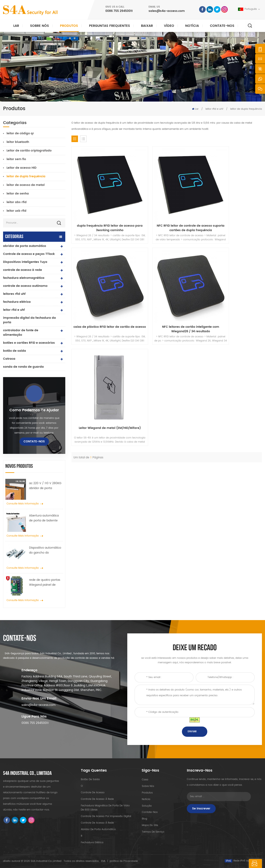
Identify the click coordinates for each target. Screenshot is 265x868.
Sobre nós (39, 26)
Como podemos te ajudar (34, 410)
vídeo (169, 26)
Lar (16, 26)
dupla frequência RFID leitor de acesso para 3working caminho (94, 196)
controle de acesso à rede (23, 270)
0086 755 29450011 (119, 11)
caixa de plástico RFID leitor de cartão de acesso (191, 196)
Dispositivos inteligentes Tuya (25, 262)
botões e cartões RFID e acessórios (29, 343)
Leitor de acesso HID (21, 168)
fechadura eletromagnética (24, 278)
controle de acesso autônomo (25, 286)
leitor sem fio (16, 159)
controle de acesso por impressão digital (106, 816)
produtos (147, 793)
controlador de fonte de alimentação (21, 333)
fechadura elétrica (17, 302)
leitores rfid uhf (14, 294)
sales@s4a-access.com (167, 11)
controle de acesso (93, 793)
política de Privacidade (124, 861)
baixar (147, 26)
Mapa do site (150, 825)
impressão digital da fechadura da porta (29, 320)
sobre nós (148, 786)
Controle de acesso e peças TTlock (29, 254)
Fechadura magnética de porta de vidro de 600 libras (105, 808)
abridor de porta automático (25, 246)
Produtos (69, 26)
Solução (147, 806)
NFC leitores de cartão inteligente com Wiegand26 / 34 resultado (240, 196)
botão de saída (15, 351)
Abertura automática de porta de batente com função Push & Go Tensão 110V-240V (45, 518)
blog (144, 819)
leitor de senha (18, 194)
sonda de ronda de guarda (23, 367)
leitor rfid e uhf (214, 109)
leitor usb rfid (16, 211)
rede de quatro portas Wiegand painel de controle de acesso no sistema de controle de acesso (45, 582)
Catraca (9, 359)
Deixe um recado (242, 863)
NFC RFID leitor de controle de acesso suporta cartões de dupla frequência (142, 196)
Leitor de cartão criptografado (29, 151)
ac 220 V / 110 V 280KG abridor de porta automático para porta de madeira (45, 486)
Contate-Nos (222, 26)
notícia (192, 26)
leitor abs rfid (17, 202)
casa (145, 779)
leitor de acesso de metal (26, 185)
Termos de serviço (153, 832)
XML (103, 861)
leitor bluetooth (18, 142)
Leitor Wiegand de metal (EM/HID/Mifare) (94, 265)
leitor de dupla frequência (246, 109)
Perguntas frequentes (109, 26)
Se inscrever (201, 809)
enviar (192, 732)
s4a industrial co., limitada (27, 773)
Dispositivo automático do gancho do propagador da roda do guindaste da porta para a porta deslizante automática (46, 550)
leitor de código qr (20, 133)
